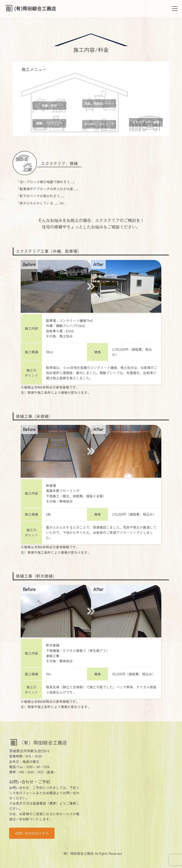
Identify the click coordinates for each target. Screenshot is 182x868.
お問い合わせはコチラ (32, 833)
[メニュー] (175, 9)
